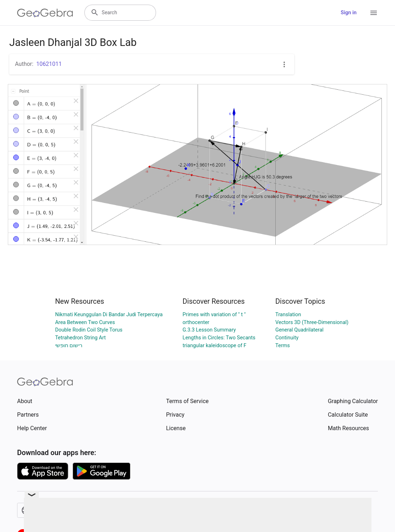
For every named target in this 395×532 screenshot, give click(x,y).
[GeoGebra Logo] (45, 13)
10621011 (49, 64)
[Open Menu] (374, 13)
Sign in (349, 13)
